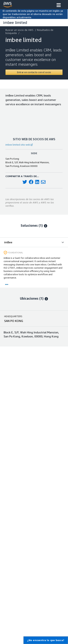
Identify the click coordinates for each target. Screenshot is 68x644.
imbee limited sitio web (19, 145)
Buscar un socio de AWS (20, 30)
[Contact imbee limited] (34, 72)
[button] (59, 5)
